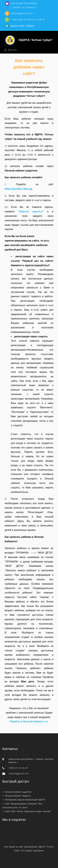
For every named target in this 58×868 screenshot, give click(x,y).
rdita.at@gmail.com (19, 773)
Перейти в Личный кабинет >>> (29, 721)
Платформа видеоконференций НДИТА (24, 800)
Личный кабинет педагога (16, 796)
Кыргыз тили (17, 26)
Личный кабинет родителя (17, 792)
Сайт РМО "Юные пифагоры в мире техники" (27, 811)
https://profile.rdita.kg (18, 189)
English (31, 26)
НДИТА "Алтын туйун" (28, 40)
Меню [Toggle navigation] (11, 50)
